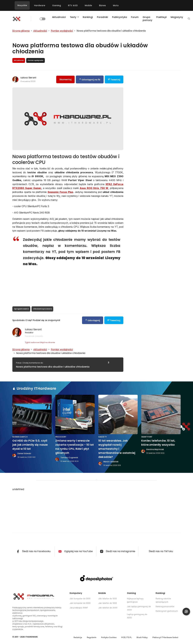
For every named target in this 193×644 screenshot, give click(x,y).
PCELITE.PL (127, 637)
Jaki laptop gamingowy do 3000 (139, 608)
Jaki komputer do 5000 (80, 603)
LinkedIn (39, 336)
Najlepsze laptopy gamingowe (135, 600)
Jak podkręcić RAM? (79, 608)
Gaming (57, 5)
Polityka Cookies (109, 637)
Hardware (40, 5)
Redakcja (78, 637)
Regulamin (92, 637)
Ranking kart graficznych (167, 611)
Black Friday (142, 637)
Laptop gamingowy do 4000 (137, 616)
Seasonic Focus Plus (60, 192)
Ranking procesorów (165, 606)
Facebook (30, 336)
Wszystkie (22, 5)
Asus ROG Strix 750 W (94, 188)
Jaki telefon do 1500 (108, 599)
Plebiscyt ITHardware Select (165, 637)
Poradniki (102, 17)
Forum (135, 17)
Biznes (102, 5)
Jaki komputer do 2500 (80, 599)
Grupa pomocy (147, 19)
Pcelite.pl (161, 17)
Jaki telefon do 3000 (108, 608)
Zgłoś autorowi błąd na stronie (40, 342)
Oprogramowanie (21, 309)
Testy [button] (73, 17)
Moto (116, 5)
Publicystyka (119, 17)
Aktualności (59, 17)
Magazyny (177, 17)
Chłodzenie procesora (42, 309)
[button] (189, 19)
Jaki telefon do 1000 (108, 603)
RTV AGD (73, 5)
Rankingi (88, 17)
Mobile (88, 5)
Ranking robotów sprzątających (163, 600)
